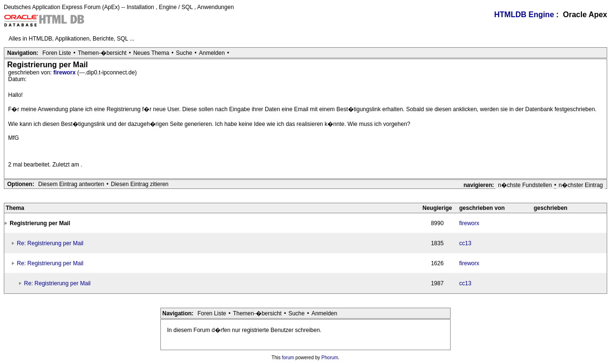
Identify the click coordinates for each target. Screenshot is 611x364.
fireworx (65, 73)
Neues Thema (151, 53)
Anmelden (212, 53)
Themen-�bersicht (102, 53)
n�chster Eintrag (581, 185)
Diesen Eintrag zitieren (140, 184)
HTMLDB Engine (524, 15)
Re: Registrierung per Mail (50, 243)
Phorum (330, 358)
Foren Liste (57, 53)
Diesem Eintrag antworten (71, 184)
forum (288, 358)
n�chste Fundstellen (525, 185)
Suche (184, 53)
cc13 (465, 243)
